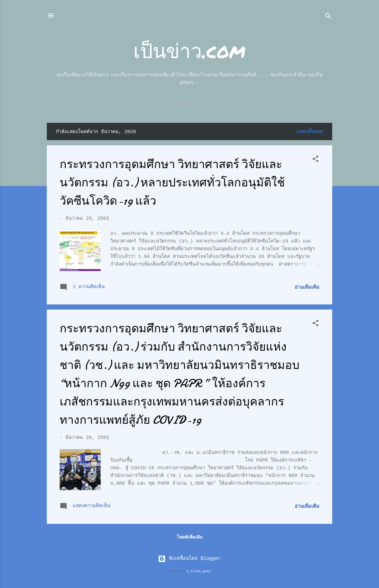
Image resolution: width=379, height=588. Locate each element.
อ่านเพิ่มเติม (307, 288)
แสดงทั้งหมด (310, 132)
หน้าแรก (190, 106)
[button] (316, 160)
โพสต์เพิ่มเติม (190, 537)
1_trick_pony (199, 571)
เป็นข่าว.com (189, 50)
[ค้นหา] (328, 17)
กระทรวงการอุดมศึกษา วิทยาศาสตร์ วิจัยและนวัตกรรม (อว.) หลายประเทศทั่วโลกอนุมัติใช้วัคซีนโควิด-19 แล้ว (172, 183)
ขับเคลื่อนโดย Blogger (189, 559)
